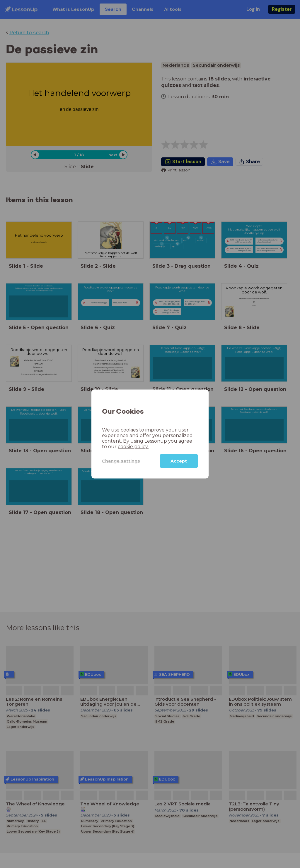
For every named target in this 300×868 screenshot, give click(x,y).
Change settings (121, 461)
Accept (179, 461)
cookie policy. (133, 447)
